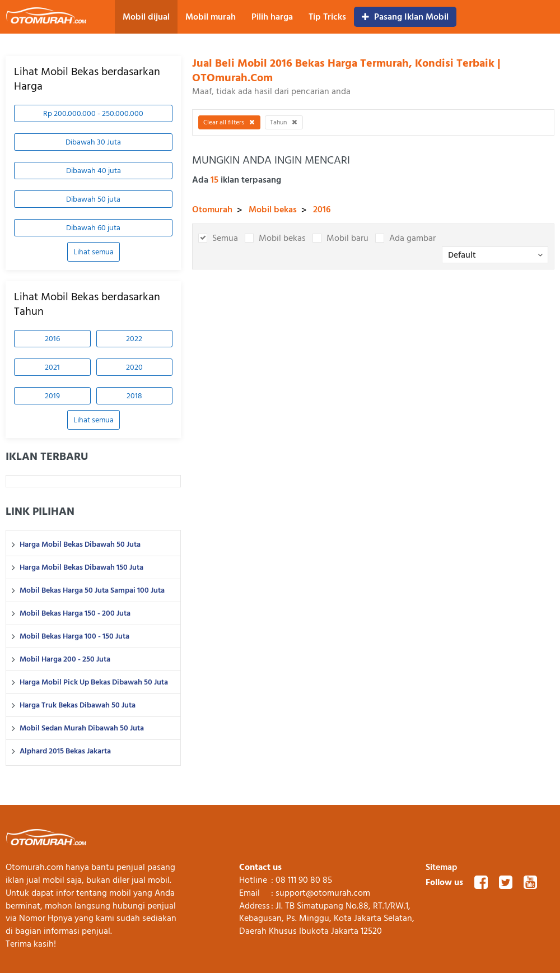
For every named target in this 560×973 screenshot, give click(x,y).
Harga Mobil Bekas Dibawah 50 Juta (80, 544)
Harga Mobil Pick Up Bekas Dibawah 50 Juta (94, 682)
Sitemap (442, 867)
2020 (134, 367)
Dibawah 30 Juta (93, 142)
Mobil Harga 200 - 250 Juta (65, 659)
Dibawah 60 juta (93, 228)
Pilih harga (272, 17)
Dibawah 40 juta (94, 171)
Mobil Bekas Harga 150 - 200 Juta (75, 613)
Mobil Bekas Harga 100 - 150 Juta (74, 636)
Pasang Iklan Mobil (405, 17)
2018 (134, 396)
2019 (52, 396)
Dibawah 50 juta (93, 199)
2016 (52, 339)
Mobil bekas (273, 210)
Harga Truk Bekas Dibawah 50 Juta (78, 705)
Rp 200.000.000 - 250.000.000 (93, 113)
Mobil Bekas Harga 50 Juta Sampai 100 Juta (92, 590)
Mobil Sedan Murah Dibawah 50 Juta (82, 728)
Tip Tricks (327, 17)
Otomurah (212, 210)
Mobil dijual (146, 17)
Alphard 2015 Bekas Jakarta (65, 751)
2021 (52, 367)
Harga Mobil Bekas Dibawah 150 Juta (81, 567)
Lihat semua (94, 252)
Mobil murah (211, 17)
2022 (134, 339)
